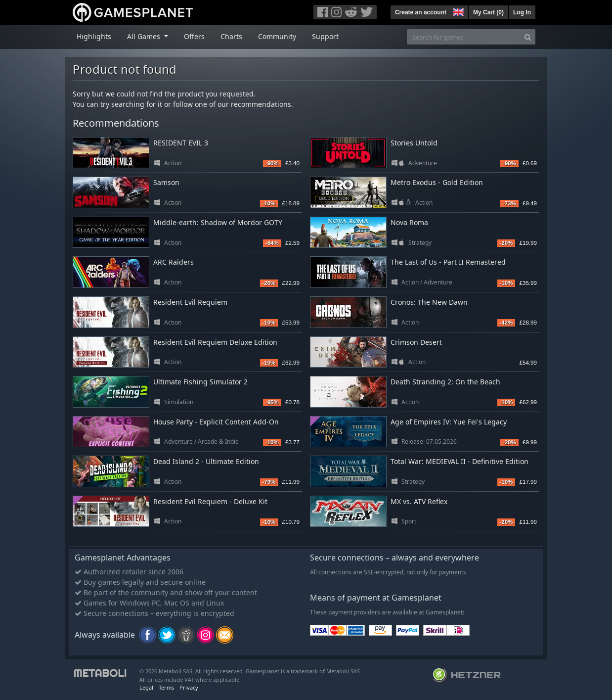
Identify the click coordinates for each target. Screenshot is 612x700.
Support (325, 36)
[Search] (528, 37)
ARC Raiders (174, 262)
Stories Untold (414, 143)
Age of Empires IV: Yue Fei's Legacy (449, 422)
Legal (146, 687)
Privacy (189, 687)
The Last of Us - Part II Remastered (448, 262)
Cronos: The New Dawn (429, 302)
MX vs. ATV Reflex (419, 501)
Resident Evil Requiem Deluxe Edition (215, 342)
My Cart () (488, 12)
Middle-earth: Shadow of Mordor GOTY (218, 222)
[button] (457, 11)
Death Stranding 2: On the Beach (445, 382)
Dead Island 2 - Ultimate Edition (206, 461)
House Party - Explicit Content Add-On (216, 422)
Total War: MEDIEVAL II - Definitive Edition (459, 461)
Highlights (94, 36)
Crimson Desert (416, 342)
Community (277, 36)
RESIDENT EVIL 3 (181, 143)
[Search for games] (464, 37)
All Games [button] (145, 36)
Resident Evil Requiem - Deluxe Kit (210, 501)
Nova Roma (409, 222)
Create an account (421, 12)
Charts (231, 36)
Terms (166, 687)
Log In (522, 12)
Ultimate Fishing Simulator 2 (200, 382)
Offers (194, 36)
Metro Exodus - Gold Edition (437, 182)
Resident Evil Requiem (190, 302)
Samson (166, 182)
